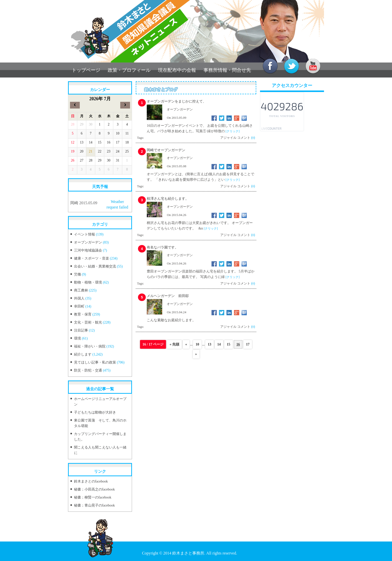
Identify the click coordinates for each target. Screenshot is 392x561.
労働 (77, 274)
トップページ (86, 70)
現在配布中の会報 (177, 70)
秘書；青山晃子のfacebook (94, 505)
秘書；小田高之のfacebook (94, 489)
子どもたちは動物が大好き (95, 412)
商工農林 (81, 290)
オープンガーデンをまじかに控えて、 (176, 101)
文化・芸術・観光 (88, 322)
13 (209, 344)
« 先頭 (174, 344)
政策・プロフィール (129, 70)
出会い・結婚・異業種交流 (95, 266)
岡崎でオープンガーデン (166, 150)
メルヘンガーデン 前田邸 (168, 296)
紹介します (83, 354)
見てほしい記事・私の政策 (95, 362)
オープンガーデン (88, 242)
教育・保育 (83, 314)
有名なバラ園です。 (162, 247)
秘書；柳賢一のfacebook (93, 497)
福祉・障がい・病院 (90, 346)
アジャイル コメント (235, 138)
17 (248, 344)
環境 (77, 338)
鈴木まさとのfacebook (91, 481)
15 (228, 344)
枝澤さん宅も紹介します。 (168, 199)
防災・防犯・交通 (88, 370)
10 (197, 344)
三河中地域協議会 (88, 250)
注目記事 (81, 330)
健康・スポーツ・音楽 (91, 258)
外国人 (79, 298)
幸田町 (79, 306)
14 (219, 344)
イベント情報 (84, 234)
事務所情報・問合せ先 (227, 70)
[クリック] (232, 131)
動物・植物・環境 (88, 282)
